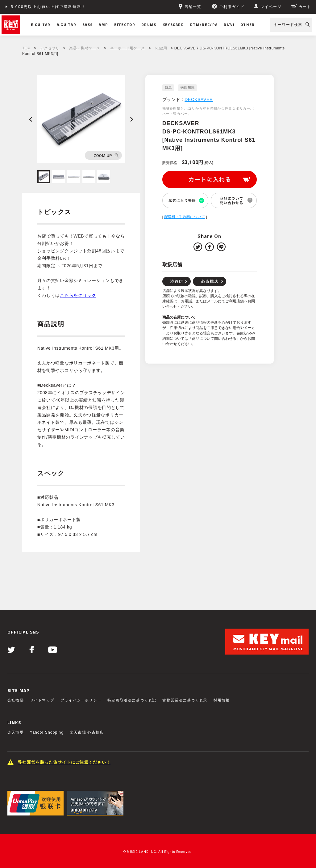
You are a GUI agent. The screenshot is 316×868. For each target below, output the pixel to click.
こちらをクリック (78, 295)
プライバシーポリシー (81, 700)
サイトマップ (42, 700)
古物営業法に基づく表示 (185, 700)
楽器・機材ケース (85, 48)
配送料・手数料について (185, 217)
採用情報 (222, 700)
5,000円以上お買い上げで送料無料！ (48, 7)
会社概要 (16, 700)
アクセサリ (50, 48)
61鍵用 (161, 48)
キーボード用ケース (128, 48)
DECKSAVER (199, 99)
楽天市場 (16, 732)
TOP (26, 48)
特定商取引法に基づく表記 (132, 700)
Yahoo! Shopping (47, 732)
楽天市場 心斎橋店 (87, 732)
